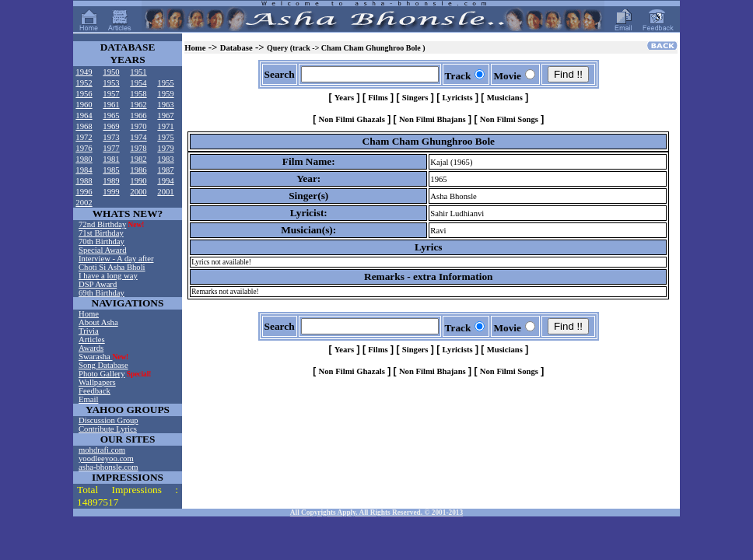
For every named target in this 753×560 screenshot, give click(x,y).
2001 (165, 192)
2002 (84, 203)
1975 (165, 137)
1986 (138, 170)
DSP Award (98, 284)
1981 (111, 159)
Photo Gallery (102, 374)
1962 (138, 105)
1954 (138, 83)
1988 (84, 181)
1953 (111, 83)
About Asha (98, 322)
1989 (111, 181)
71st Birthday (101, 233)
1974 (138, 137)
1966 (138, 115)
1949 (84, 72)
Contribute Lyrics (108, 429)
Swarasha (96, 357)
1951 (138, 72)
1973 (111, 137)
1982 (138, 159)
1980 (84, 159)
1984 (84, 170)
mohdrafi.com (102, 450)
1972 (84, 137)
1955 (165, 83)
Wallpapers (97, 382)
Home (89, 314)
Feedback (95, 391)
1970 (138, 126)
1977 (111, 148)
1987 (165, 170)
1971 (165, 126)
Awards (91, 348)
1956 (84, 94)
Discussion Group (109, 420)
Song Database (103, 365)
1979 (165, 148)
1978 (138, 148)
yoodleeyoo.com (106, 458)
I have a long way (108, 276)
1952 (84, 83)
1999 (111, 192)
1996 (84, 192)
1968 (84, 126)
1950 (111, 72)
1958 (138, 94)
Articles (92, 339)
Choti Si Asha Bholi (112, 267)
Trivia (89, 331)
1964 (84, 115)
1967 (165, 115)
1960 (84, 105)
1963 (165, 105)
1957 (111, 94)
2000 (138, 192)
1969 (111, 126)
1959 (165, 94)
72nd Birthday (102, 224)
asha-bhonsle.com (109, 467)
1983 (165, 159)
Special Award (102, 250)
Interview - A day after (116, 259)
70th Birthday (102, 241)
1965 (111, 115)
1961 (111, 105)
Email (88, 399)
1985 (111, 170)
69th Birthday (102, 293)
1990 (138, 181)
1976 (84, 148)
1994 (165, 181)
